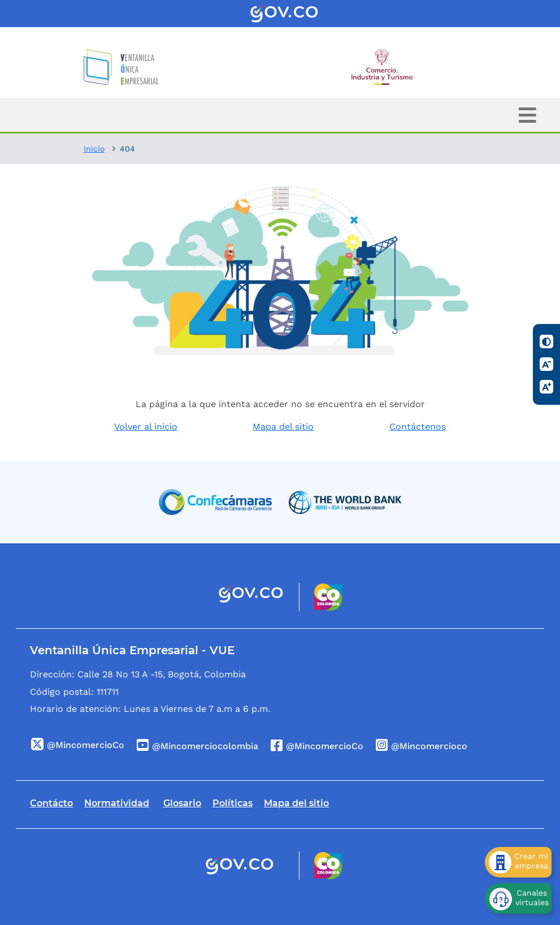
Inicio (94, 149)
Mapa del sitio (283, 427)
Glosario (182, 803)
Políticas (233, 803)
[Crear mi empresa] (518, 862)
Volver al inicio (146, 427)
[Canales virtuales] (518, 898)
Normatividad (117, 803)
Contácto (51, 803)
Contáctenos (418, 427)
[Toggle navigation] (528, 115)
